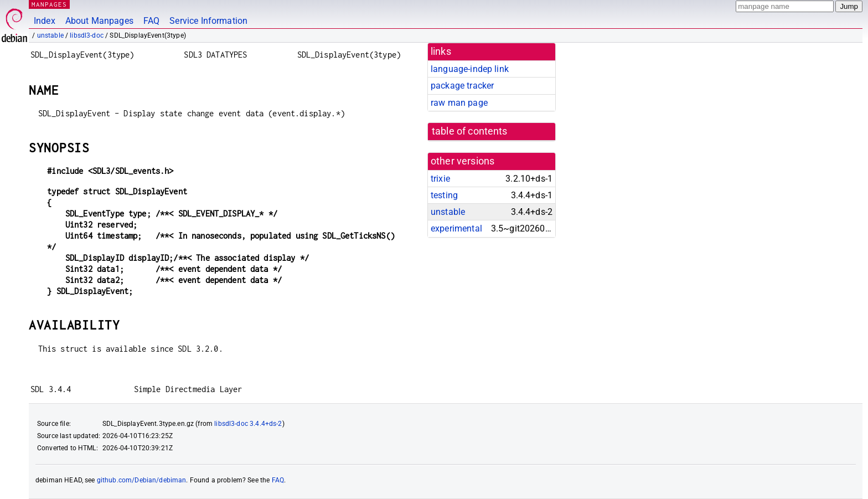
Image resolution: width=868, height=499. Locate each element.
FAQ (151, 21)
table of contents (470, 131)
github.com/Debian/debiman (142, 480)
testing (444, 195)
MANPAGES (49, 4)
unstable (50, 35)
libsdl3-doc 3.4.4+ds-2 (248, 424)
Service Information (208, 21)
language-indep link (470, 69)
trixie (440, 179)
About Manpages (99, 21)
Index (45, 21)
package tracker (462, 86)
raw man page (459, 103)
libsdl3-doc (87, 35)
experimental (456, 228)
